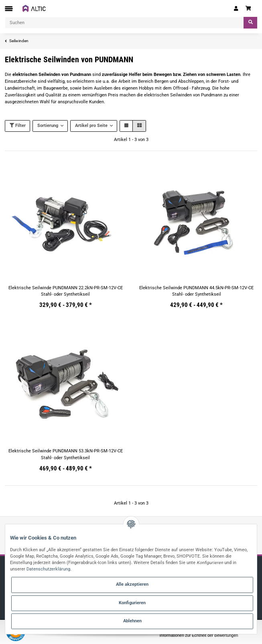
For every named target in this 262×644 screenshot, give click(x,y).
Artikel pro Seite (91, 126)
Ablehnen (132, 621)
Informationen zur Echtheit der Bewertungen (199, 635)
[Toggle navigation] (9, 9)
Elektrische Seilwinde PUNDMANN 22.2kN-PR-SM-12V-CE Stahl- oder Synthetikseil (66, 291)
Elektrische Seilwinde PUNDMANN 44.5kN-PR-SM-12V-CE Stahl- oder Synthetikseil (196, 291)
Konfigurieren (132, 603)
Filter (18, 126)
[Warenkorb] (250, 8)
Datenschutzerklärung (48, 569)
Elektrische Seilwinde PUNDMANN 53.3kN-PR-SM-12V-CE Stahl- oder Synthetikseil (66, 454)
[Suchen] (124, 23)
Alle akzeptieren (132, 584)
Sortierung (48, 126)
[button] (236, 8)
